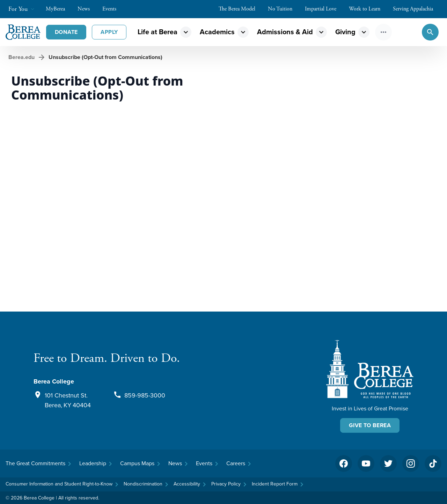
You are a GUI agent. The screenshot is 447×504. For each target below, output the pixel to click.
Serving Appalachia (416, 9)
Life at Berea (157, 32)
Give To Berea (370, 425)
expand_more (186, 32)
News (87, 9)
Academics (217, 32)
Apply (109, 32)
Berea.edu (21, 57)
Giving (345, 32)
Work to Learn (368, 9)
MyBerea (59, 9)
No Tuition (284, 9)
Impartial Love (324, 9)
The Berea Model (240, 9)
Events (113, 9)
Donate (66, 32)
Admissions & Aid (285, 32)
